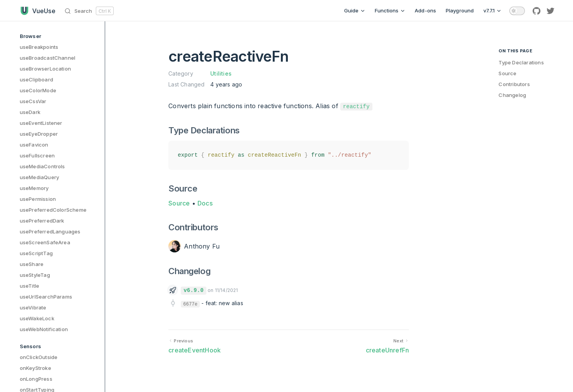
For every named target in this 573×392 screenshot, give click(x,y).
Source (179, 203)
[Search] (91, 11)
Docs (205, 203)
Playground (460, 10)
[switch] (517, 11)
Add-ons (425, 10)
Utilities (221, 73)
